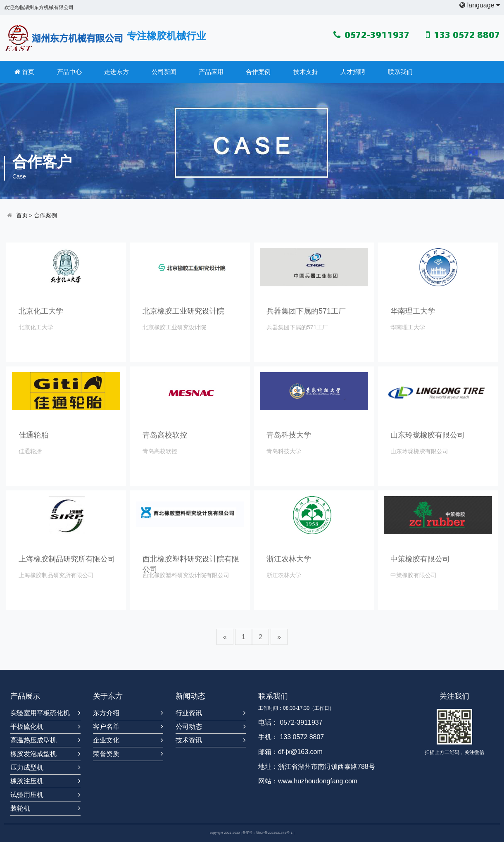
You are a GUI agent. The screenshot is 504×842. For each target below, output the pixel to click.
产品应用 (211, 72)
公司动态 (189, 727)
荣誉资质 (106, 754)
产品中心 (69, 72)
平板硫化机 (27, 727)
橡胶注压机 (27, 781)
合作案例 (258, 72)
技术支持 (306, 72)
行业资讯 (189, 713)
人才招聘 (353, 72)
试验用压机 (27, 795)
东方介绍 (106, 713)
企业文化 (106, 740)
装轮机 (20, 808)
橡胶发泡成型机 (33, 754)
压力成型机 (27, 767)
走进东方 (116, 72)
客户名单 (106, 727)
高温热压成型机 (33, 740)
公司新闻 (164, 72)
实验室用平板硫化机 (40, 713)
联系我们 (400, 72)
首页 (24, 72)
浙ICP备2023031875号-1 (274, 833)
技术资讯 (189, 740)
